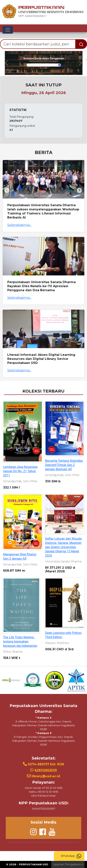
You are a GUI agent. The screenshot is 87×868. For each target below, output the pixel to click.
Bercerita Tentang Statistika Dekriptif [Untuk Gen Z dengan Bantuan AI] (64, 465)
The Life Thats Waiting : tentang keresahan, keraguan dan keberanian (20, 642)
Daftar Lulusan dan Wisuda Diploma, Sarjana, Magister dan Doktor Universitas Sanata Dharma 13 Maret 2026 (63, 547)
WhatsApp (71, 856)
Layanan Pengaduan (67, 864)
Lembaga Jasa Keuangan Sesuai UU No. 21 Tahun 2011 (20, 471)
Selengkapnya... (19, 225)
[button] (7, 63)
